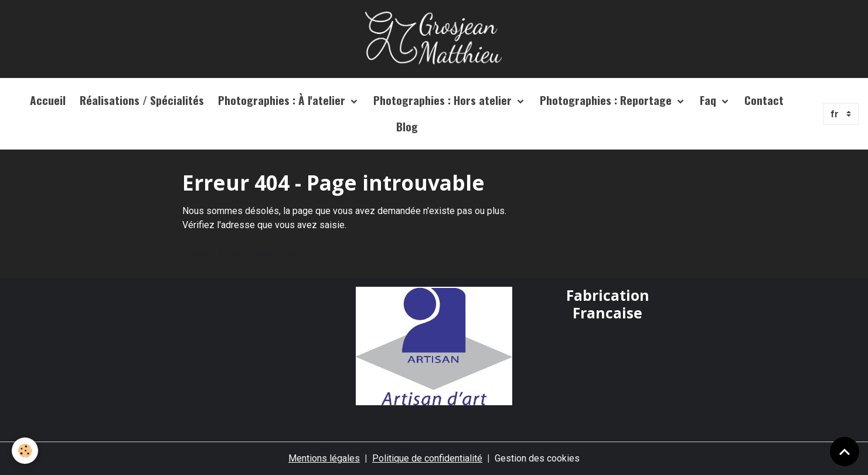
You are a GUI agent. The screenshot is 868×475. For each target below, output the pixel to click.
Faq (709, 100)
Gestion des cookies (537, 458)
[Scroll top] (845, 452)
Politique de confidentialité (427, 458)
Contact (764, 100)
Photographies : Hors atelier (444, 100)
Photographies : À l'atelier (283, 100)
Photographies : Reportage (607, 100)
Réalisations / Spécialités (142, 100)
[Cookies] (25, 451)
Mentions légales (324, 458)
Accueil (48, 100)
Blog (407, 126)
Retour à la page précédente (240, 253)
